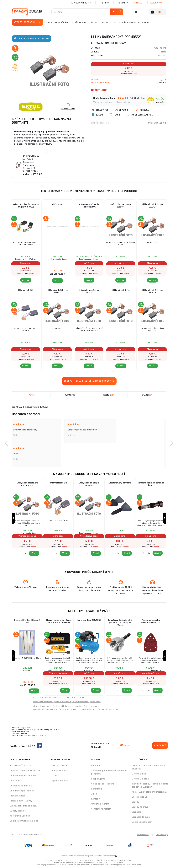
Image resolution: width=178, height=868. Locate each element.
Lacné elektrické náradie (43, 702)
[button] (6, 443)
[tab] (108, 395)
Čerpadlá (136, 812)
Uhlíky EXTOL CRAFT (157, 123)
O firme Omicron (140, 779)
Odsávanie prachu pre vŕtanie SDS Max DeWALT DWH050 (58, 621)
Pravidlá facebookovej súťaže (25, 771)
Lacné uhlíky (95, 702)
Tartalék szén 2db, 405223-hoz (106, 709)
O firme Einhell (140, 774)
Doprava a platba (59, 781)
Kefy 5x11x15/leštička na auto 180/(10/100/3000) (26, 206)
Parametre (70, 395)
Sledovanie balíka (59, 771)
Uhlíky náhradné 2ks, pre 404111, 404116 (27, 484)
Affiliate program (100, 804)
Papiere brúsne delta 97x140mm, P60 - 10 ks (151, 621)
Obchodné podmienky (21, 786)
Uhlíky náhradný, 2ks (121, 290)
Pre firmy (105, 3)
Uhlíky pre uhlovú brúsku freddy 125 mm (89, 206)
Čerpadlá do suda (141, 817)
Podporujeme (98, 779)
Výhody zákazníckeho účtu (23, 806)
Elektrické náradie (62, 22)
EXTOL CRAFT (160, 48)
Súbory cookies (18, 811)
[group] (27, 518)
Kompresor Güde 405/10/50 (89, 620)
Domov (47, 22)
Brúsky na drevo (140, 807)
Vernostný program (81, 3)
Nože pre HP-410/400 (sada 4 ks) (27, 621)
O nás (94, 794)
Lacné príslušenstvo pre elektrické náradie (72, 702)
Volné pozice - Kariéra (102, 784)
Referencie (97, 789)
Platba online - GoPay (21, 801)
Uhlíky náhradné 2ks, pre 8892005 (152, 291)
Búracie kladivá (140, 797)
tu (116, 856)
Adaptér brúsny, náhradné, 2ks (120, 484)
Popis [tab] (31, 395)
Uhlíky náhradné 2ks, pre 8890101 (152, 206)
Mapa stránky (143, 835)
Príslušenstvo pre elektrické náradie (91, 22)
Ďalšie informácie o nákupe (24, 821)
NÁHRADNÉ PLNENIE (21, 766)
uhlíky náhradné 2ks (58, 483)
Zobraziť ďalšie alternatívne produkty (89, 381)
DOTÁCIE (55, 776)
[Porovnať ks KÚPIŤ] (20, 553)
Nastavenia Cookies (20, 816)
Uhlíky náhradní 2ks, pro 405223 (85, 706)
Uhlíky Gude (57, 204)
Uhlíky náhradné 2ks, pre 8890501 (121, 206)
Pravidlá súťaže (18, 796)
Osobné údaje (162, 835)
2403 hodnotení (137, 98)
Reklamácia (16, 781)
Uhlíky (115, 22)
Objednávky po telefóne (22, 791)
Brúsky (135, 802)
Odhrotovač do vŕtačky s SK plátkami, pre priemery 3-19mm (120, 623)
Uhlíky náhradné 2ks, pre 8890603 (57, 291)
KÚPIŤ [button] (36, 553)
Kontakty (123, 3)
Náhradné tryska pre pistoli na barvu (151, 484)
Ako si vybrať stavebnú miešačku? (149, 792)
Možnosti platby (59, 766)
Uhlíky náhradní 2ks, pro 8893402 (89, 484)
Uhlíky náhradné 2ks (26, 290)
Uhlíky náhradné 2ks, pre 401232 (89, 291)
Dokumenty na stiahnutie (23, 776)
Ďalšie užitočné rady (142, 822)
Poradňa (95, 766)
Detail (26, 280)
